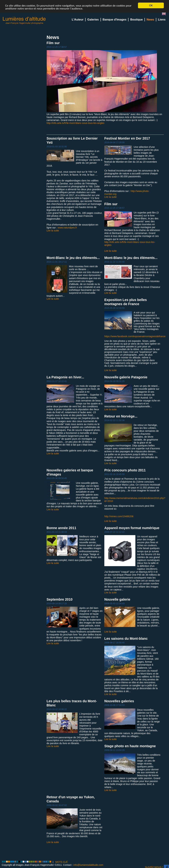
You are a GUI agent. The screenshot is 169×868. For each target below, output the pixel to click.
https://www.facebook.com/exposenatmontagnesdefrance (135, 336)
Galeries (93, 20)
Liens (162, 20)
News (150, 20)
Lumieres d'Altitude (24, 21)
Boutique (136, 20)
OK (151, 5)
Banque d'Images (115, 20)
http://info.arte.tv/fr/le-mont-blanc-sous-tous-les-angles (75, 123)
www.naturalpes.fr (67, 228)
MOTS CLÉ (62, 862)
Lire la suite (53, 231)
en (165, 15)
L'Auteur (78, 20)
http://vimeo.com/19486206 (119, 516)
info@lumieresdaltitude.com (88, 865)
